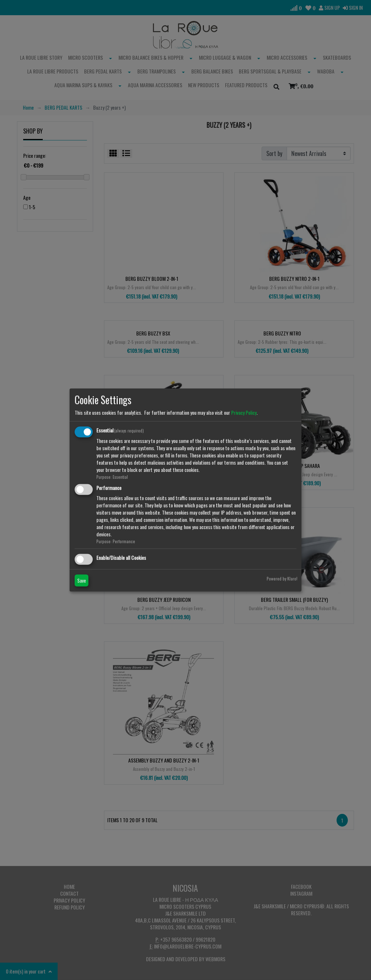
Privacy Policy (244, 412)
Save (82, 580)
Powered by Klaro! (282, 578)
